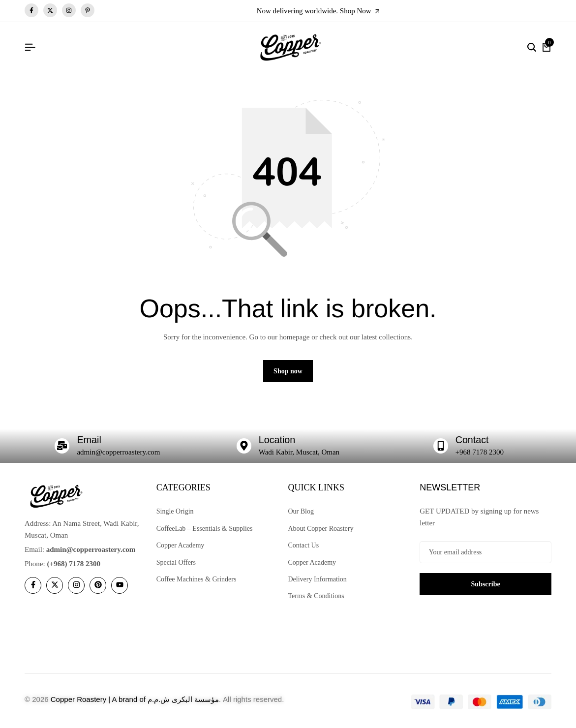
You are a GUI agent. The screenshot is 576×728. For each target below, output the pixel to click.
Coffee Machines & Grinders (197, 580)
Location (277, 441)
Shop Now (360, 11)
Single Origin (175, 512)
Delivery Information (318, 580)
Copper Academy (181, 546)
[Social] (33, 586)
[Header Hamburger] (30, 47)
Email (89, 441)
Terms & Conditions (316, 597)
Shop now (288, 372)
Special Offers (176, 563)
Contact (472, 441)
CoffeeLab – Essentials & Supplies (205, 529)
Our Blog (301, 512)
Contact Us (304, 546)
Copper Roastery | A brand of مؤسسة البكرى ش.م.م (135, 700)
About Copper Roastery (321, 529)
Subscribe (486, 585)
